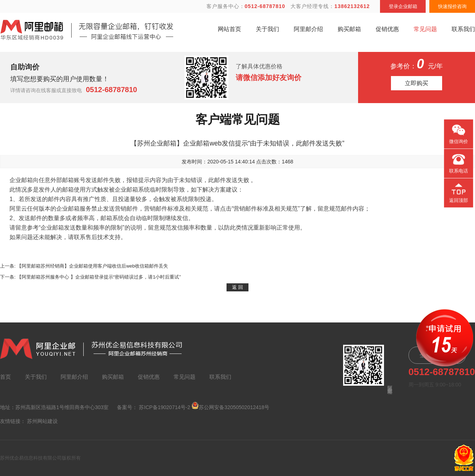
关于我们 (267, 29)
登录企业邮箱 (403, 6)
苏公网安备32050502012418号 (230, 406)
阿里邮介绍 (308, 29)
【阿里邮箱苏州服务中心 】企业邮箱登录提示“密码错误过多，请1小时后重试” (99, 277)
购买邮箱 (349, 29)
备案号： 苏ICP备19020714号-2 (153, 407)
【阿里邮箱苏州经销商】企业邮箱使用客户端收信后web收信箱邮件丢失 (92, 266)
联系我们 (463, 29)
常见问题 (425, 29)
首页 (5, 377)
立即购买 (417, 83)
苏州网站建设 (42, 421)
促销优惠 (387, 29)
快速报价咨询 (452, 6)
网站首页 (229, 29)
